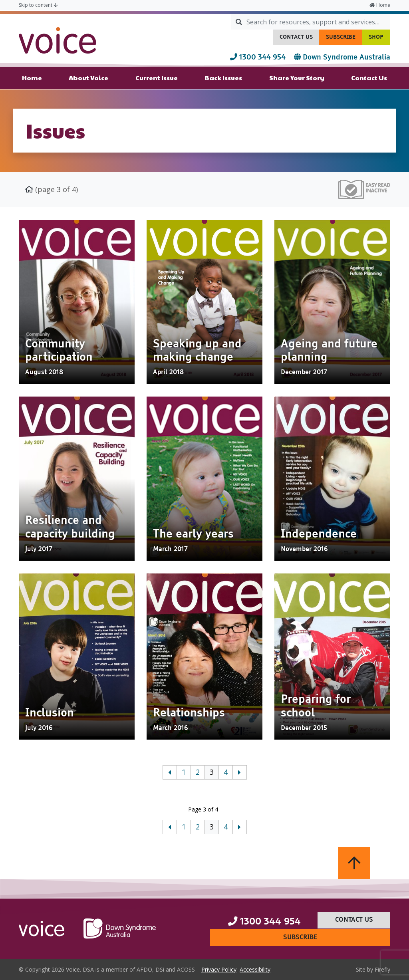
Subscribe (344, 39)
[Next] (240, 772)
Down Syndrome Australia (342, 58)
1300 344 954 (259, 58)
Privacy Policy (220, 969)
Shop (379, 39)
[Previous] (170, 772)
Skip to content (38, 5)
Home (380, 5)
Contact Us (300, 39)
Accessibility (257, 969)
